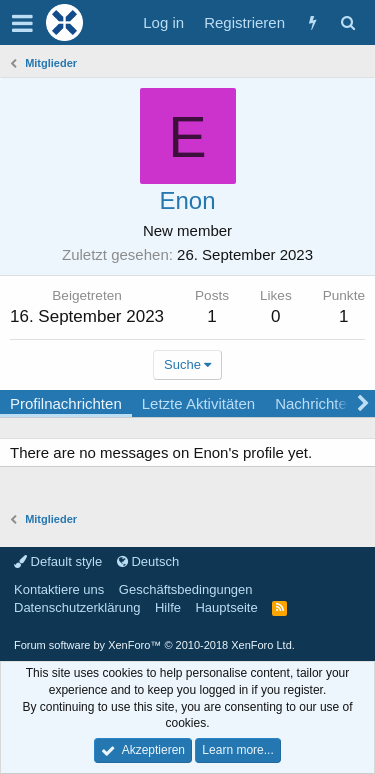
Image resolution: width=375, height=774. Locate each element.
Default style (58, 561)
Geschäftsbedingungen (186, 589)
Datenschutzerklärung (77, 607)
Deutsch (148, 561)
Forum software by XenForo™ (154, 645)
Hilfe (168, 607)
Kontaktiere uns (59, 589)
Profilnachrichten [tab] (66, 403)
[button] (22, 23)
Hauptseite (226, 607)
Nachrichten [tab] (315, 403)
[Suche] (347, 22)
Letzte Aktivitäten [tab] (198, 403)
